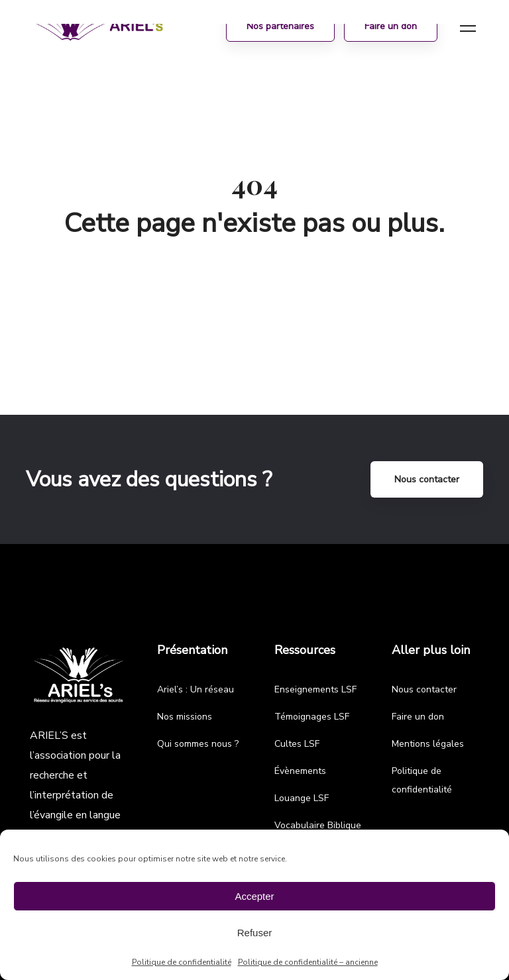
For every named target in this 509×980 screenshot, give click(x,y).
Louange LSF (302, 798)
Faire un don (418, 717)
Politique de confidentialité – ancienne (308, 962)
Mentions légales (428, 744)
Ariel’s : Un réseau (196, 689)
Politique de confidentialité (182, 962)
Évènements (300, 771)
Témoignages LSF (312, 717)
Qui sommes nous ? (198, 744)
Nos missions (185, 717)
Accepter (254, 896)
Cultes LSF (297, 744)
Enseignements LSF (315, 689)
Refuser (255, 933)
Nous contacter (427, 479)
